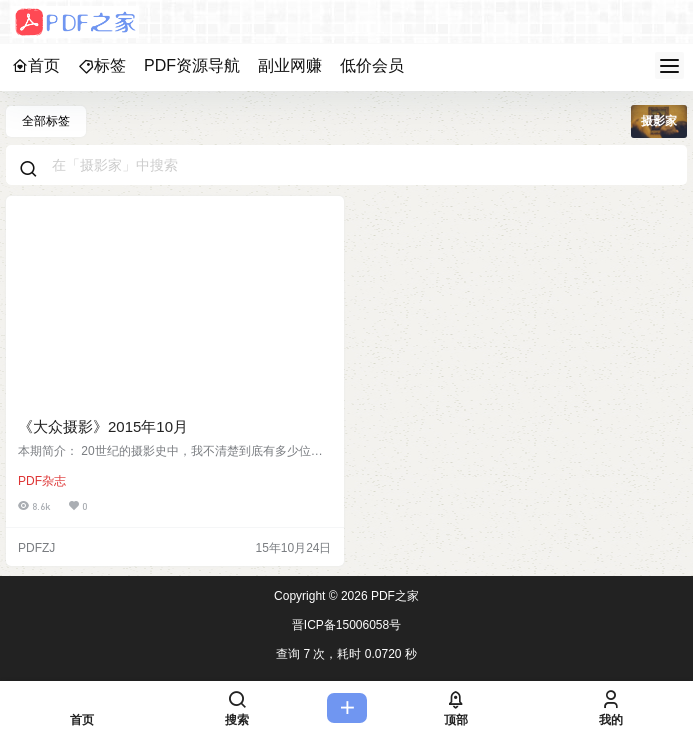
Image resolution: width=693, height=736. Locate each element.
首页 (36, 65)
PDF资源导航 (192, 65)
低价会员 (372, 65)
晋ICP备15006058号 (346, 625)
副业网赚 (290, 65)
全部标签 (46, 121)
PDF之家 (393, 596)
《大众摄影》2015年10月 (103, 426)
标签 (102, 65)
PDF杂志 (42, 481)
